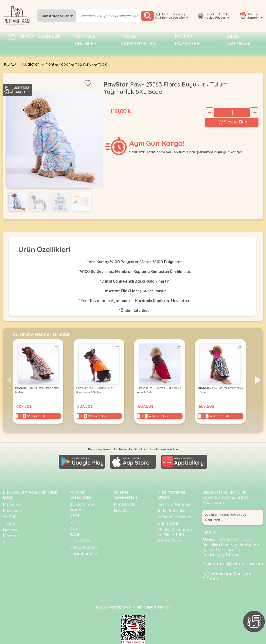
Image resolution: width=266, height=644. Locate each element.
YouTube (11, 517)
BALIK (75, 535)
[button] (257, 380)
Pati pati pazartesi (188, 40)
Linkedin (11, 529)
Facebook (12, 510)
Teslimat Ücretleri (175, 504)
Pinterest (11, 536)
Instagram (13, 504)
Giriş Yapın (181, 14)
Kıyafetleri (31, 64)
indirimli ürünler (84, 553)
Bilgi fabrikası (238, 40)
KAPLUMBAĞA (83, 547)
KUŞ (74, 528)
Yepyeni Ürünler (86, 40)
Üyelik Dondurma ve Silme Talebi (175, 532)
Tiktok (9, 523)
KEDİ (74, 516)
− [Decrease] (209, 113)
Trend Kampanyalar (138, 40)
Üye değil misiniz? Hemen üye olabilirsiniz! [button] (225, 517)
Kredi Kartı (124, 504)
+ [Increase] (255, 113)
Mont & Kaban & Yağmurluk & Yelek (76, 64)
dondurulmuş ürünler (82, 507)
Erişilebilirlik (169, 523)
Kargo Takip (170, 541)
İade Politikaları (172, 510)
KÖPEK (10, 64)
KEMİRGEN (80, 541)
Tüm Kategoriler (57, 16)
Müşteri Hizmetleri (175, 517)
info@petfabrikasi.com (242, 563)
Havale (121, 510)
